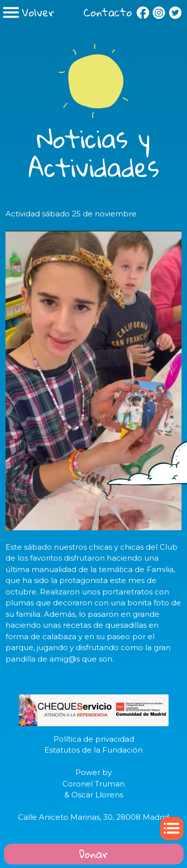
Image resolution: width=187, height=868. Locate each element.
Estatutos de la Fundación (93, 750)
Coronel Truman (93, 784)
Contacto (107, 12)
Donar (93, 854)
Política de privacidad (94, 739)
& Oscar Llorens (94, 795)
